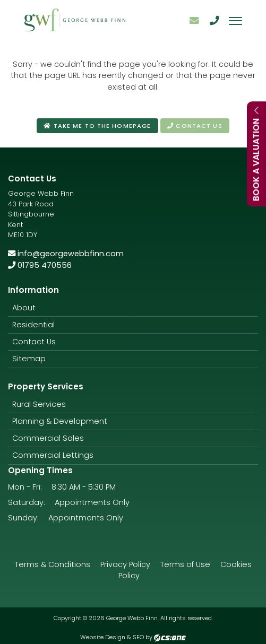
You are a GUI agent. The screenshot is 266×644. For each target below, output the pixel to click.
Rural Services (39, 404)
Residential (33, 325)
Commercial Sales (48, 438)
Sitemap (29, 359)
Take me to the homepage (97, 126)
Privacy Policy (125, 564)
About (24, 308)
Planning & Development (60, 421)
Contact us (195, 126)
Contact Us (34, 342)
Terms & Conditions (53, 564)
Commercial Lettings (53, 455)
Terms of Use (185, 564)
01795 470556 (40, 265)
